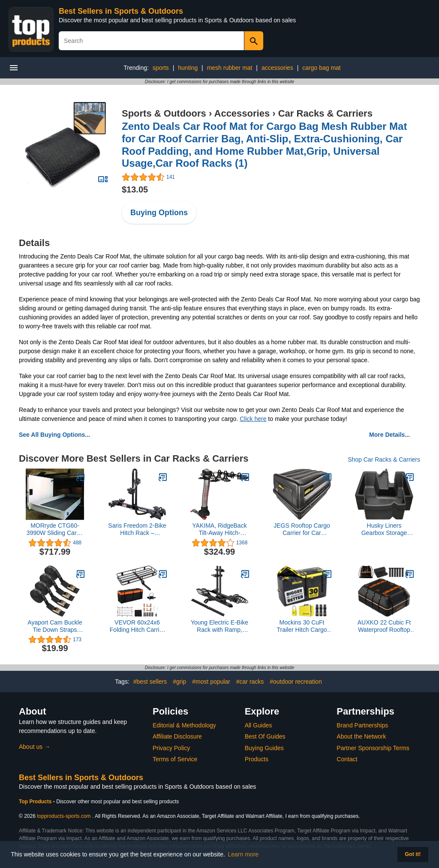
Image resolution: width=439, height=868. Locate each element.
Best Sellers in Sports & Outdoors (121, 11)
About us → (35, 747)
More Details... (389, 435)
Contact (347, 759)
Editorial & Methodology (184, 725)
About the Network (361, 736)
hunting (188, 68)
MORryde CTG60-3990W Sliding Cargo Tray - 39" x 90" (55, 529)
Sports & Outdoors (164, 113)
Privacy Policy (171, 748)
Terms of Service (175, 759)
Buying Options (159, 213)
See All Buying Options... (54, 435)
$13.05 (135, 189)
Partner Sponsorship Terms (373, 748)
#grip (179, 682)
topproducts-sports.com (64, 816)
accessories (277, 68)
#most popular (211, 682)
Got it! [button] (413, 854)
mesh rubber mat (230, 68)
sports (161, 68)
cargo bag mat (322, 68)
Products (257, 759)
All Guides (259, 725)
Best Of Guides (265, 736)
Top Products (36, 802)
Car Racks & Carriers (325, 113)
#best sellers (150, 682)
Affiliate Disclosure (177, 736)
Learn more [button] (244, 854)
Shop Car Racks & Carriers (384, 460)
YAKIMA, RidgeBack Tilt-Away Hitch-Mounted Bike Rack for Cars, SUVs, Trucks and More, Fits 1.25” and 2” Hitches (220, 529)
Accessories (242, 113)
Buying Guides (264, 748)
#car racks (250, 682)
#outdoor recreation (296, 682)
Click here (253, 419)
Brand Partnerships (362, 725)
